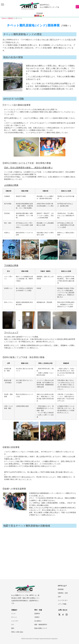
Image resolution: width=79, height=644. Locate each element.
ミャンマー (15, 621)
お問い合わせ (63, 610)
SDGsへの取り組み (17, 632)
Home (4, 18)
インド (13, 614)
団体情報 (61, 589)
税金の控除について (41, 628)
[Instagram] (67, 615)
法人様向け (38, 621)
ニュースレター (63, 600)
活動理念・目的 (63, 593)
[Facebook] (63, 615)
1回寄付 (37, 617)
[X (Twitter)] (59, 615)
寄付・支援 (38, 610)
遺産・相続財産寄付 (41, 625)
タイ (13, 625)
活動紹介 (11, 18)
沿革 (59, 597)
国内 (13, 628)
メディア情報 (62, 604)
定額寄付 (37, 614)
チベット (14, 617)
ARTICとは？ (62, 586)
